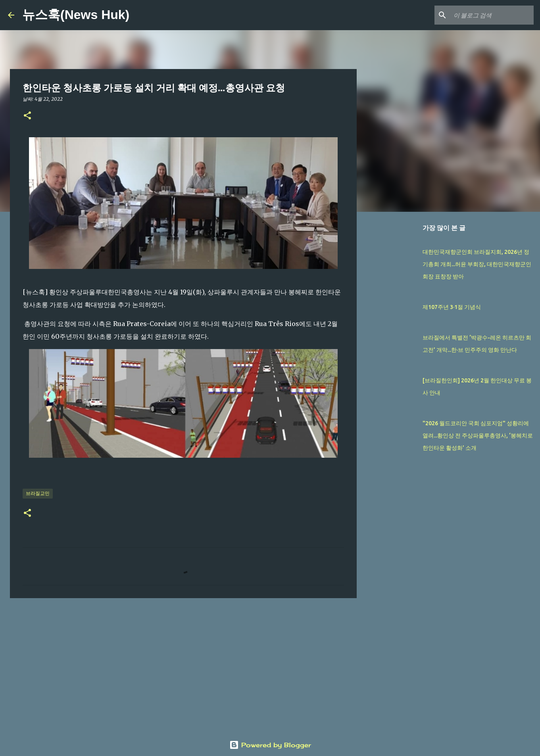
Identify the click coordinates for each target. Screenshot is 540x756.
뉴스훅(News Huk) (76, 15)
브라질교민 (38, 493)
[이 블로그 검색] (492, 15)
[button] (27, 116)
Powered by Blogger (270, 745)
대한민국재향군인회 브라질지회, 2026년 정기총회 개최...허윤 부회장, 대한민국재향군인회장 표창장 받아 (477, 264)
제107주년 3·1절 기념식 (452, 307)
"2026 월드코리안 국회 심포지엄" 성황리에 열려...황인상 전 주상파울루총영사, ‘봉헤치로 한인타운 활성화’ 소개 (478, 436)
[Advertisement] (183, 666)
